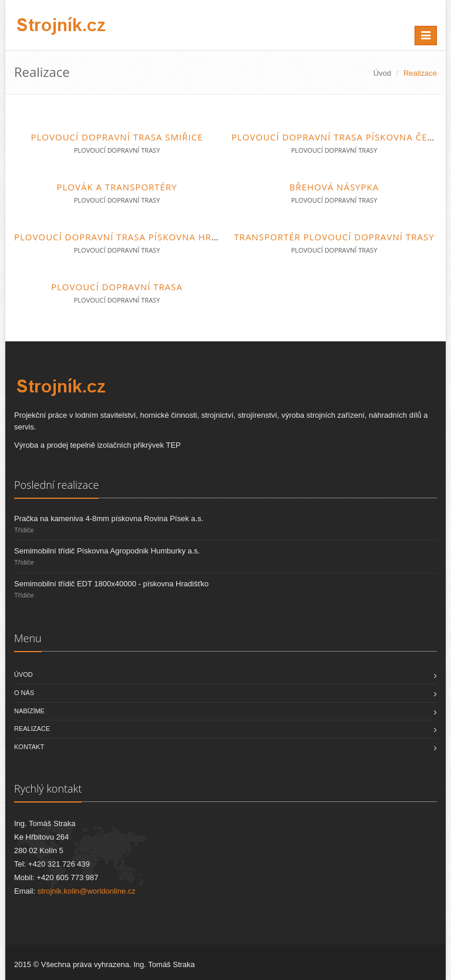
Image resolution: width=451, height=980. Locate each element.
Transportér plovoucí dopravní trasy (334, 237)
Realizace (32, 729)
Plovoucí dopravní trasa (117, 287)
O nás (24, 693)
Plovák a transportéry (117, 187)
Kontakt (29, 747)
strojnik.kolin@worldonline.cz (87, 891)
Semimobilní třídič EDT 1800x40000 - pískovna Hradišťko (111, 584)
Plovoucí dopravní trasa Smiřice (117, 137)
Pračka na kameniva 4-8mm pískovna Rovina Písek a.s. (109, 518)
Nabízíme (29, 711)
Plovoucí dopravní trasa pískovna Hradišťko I (136, 237)
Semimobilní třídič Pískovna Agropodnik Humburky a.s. (107, 551)
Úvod (382, 73)
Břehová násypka (334, 187)
